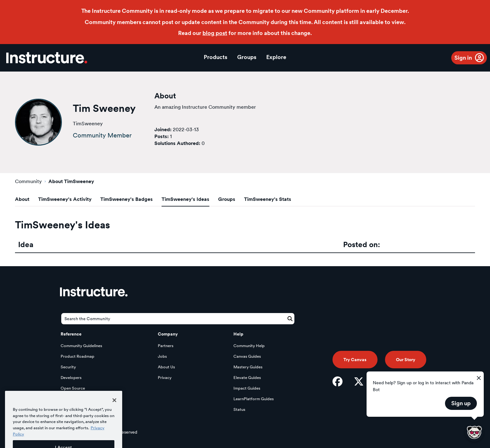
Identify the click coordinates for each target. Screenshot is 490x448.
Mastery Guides (248, 367)
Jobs (162, 356)
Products (215, 57)
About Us (166, 367)
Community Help (249, 346)
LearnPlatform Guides (254, 399)
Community (28, 181)
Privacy (165, 378)
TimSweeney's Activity (65, 199)
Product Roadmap (77, 356)
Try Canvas (355, 360)
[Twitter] (359, 381)
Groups (247, 57)
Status (239, 409)
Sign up (461, 403)
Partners (166, 346)
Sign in (463, 58)
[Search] (178, 319)
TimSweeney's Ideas (185, 199)
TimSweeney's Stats (268, 199)
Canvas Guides (247, 356)
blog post (215, 33)
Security (68, 367)
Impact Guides (247, 388)
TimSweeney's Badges (127, 199)
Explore (276, 57)
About (22, 199)
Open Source (73, 388)
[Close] (114, 408)
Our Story (406, 360)
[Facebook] (337, 381)
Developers (71, 378)
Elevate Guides (247, 378)
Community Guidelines (81, 346)
